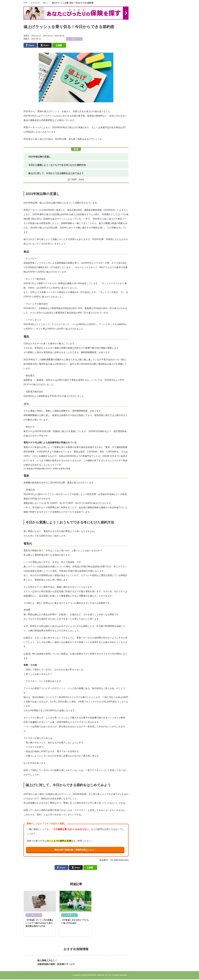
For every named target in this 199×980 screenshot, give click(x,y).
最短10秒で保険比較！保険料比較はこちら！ (75, 850)
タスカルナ (35, 3)
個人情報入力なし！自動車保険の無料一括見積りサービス (56, 963)
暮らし (46, 3)
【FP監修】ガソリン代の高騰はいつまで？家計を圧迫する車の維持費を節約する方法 (39, 924)
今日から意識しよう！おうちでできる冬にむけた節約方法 (57, 165)
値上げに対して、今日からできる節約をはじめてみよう (56, 173)
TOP (25, 3)
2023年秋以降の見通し (40, 157)
